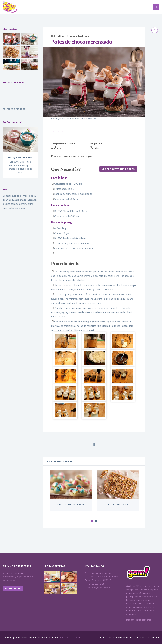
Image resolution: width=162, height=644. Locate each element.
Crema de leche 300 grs (65, 216)
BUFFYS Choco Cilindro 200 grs (69, 211)
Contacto (155, 637)
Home (102, 637)
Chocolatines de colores (71, 504)
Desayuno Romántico (20, 157)
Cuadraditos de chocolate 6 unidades (72, 248)
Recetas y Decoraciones (121, 637)
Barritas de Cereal (118, 504)
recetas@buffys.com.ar (98, 587)
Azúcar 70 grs (60, 228)
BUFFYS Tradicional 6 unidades (69, 238)
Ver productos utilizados (119, 169)
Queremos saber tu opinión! (98, 573)
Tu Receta (142, 637)
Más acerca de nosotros (139, 620)
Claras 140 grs (60, 233)
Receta (55, 118)
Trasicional (80, 118)
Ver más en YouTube (14, 109)
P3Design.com (76, 637)
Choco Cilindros (67, 118)
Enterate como (13, 588)
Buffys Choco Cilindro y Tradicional (70, 36)
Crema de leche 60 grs (64, 199)
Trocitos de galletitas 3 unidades (70, 243)
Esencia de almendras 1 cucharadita (72, 194)
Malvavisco (91, 118)
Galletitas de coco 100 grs (67, 184)
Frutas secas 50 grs (63, 189)
